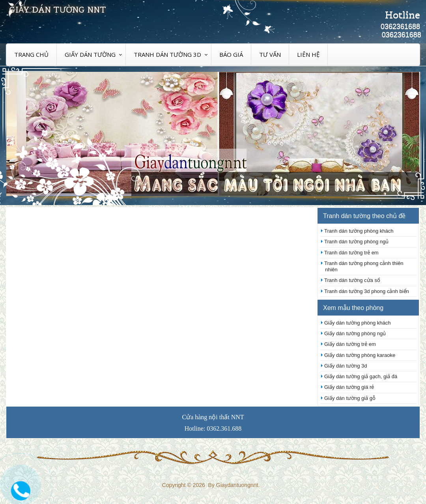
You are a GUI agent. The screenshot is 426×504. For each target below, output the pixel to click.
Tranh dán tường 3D (167, 54)
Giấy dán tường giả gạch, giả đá (361, 376)
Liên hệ (308, 54)
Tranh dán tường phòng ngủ (356, 242)
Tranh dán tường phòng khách (359, 231)
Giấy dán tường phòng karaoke (360, 355)
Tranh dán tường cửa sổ (352, 280)
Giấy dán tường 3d (346, 366)
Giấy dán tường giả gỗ (350, 398)
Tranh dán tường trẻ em (351, 253)
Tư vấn (270, 54)
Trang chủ (31, 54)
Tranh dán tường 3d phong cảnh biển (367, 291)
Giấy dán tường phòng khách (358, 323)
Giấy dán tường (90, 54)
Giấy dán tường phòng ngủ (355, 333)
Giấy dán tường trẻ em (350, 344)
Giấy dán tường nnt (58, 10)
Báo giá (231, 54)
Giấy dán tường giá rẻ (349, 387)
